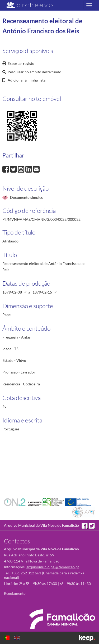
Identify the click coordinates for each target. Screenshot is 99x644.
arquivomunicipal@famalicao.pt (53, 567)
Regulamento (15, 593)
